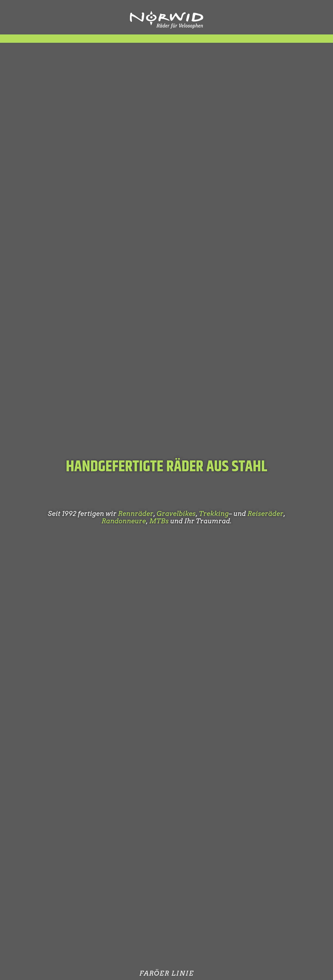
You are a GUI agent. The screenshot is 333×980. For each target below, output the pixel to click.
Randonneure (124, 521)
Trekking (214, 514)
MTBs (159, 521)
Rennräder (136, 514)
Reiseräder (265, 514)
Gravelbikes (176, 514)
